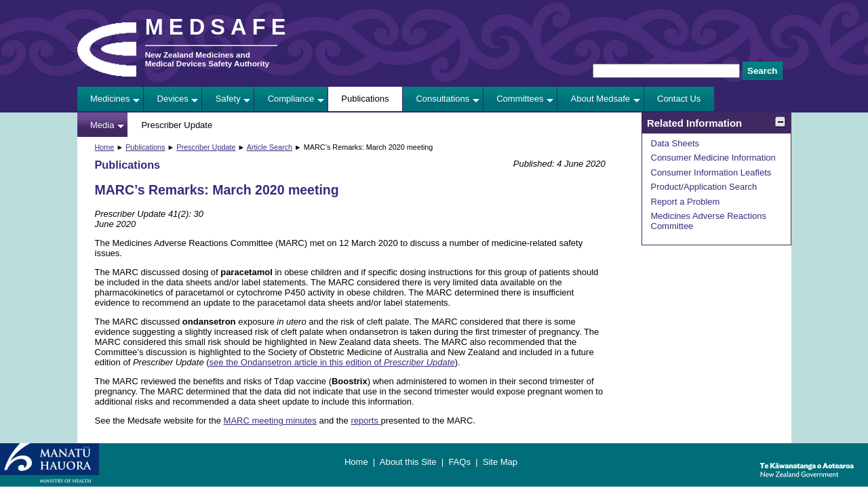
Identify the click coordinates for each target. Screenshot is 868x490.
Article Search (270, 147)
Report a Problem (686, 202)
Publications (365, 99)
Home (105, 147)
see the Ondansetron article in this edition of (332, 362)
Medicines (110, 99)
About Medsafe (600, 99)
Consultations (442, 99)
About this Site (408, 462)
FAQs (459, 462)
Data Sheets (675, 143)
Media (102, 125)
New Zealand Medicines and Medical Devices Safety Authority (207, 59)
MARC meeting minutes (270, 421)
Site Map (500, 462)
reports (366, 421)
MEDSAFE (218, 27)
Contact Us (679, 99)
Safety (228, 99)
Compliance (291, 99)
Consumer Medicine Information (713, 158)
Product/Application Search (704, 187)
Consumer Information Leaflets (711, 172)
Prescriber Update (177, 125)
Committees (520, 99)
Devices (173, 99)
